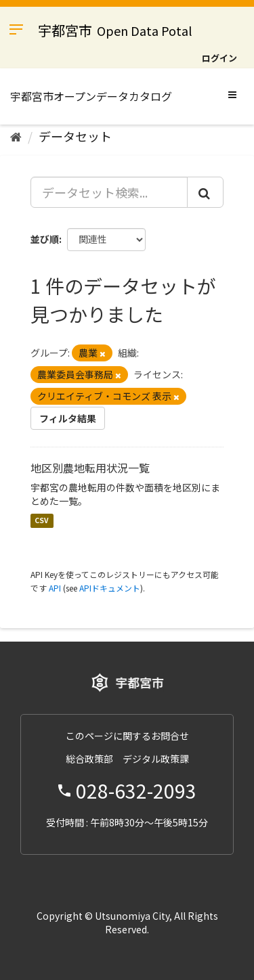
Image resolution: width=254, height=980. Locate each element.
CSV (42, 521)
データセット (75, 136)
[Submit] (205, 192)
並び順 (45, 239)
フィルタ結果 (68, 418)
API (55, 588)
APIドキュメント (110, 588)
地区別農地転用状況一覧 (90, 468)
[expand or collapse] (232, 94)
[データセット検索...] (109, 192)
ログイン (219, 58)
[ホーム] (16, 136)
